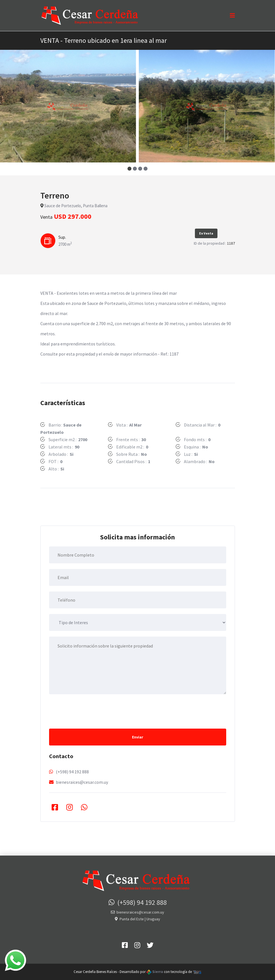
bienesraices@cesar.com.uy (82, 782)
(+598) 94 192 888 (72, 772)
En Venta (206, 233)
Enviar (138, 737)
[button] (130, 169)
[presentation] (92, 711)
